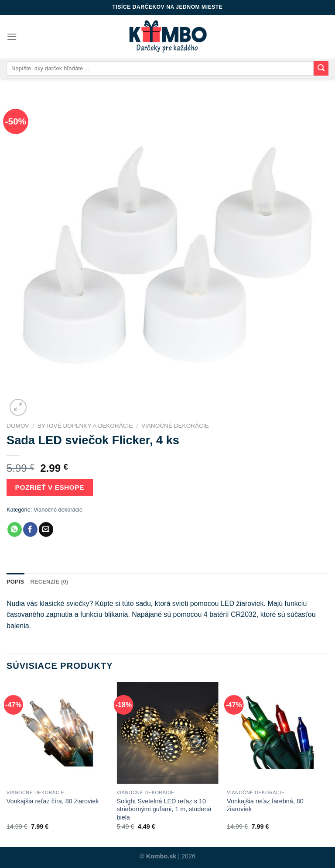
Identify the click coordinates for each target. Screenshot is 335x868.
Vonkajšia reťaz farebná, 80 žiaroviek (265, 805)
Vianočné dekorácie (175, 426)
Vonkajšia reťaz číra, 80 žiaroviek (53, 801)
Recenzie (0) (49, 582)
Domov (18, 426)
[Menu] (12, 36)
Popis (15, 582)
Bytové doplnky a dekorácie (85, 426)
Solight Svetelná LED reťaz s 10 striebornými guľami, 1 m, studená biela (164, 809)
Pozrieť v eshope (50, 487)
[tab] (15, 582)
